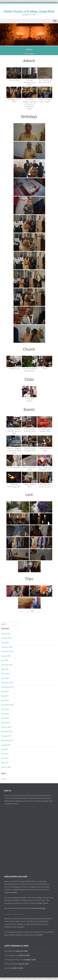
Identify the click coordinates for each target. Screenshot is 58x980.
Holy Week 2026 (10, 951)
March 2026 (6, 634)
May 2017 (5, 758)
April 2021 (5, 669)
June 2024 (5, 643)
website (14, 892)
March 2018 (6, 723)
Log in (4, 779)
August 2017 (6, 745)
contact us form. (43, 903)
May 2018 (5, 714)
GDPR (40, 935)
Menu (29, 21)
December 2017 (7, 731)
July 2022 (5, 660)
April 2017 (5, 763)
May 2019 (5, 696)
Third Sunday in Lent (12, 955)
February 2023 (7, 647)
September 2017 (8, 740)
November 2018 (7, 705)
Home (26, 54)
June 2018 (5, 709)
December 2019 (7, 683)
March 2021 (6, 674)
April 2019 (5, 700)
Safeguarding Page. (39, 908)
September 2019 (8, 687)
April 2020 (5, 678)
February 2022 (7, 665)
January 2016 (6, 767)
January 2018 (6, 727)
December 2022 (7, 651)
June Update (9, 968)
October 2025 (6, 638)
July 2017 (5, 749)
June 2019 (5, 691)
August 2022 (6, 656)
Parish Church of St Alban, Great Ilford (29, 11)
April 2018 (5, 718)
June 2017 (5, 754)
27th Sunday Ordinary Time (14, 960)
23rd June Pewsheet (11, 964)
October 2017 (6, 736)
